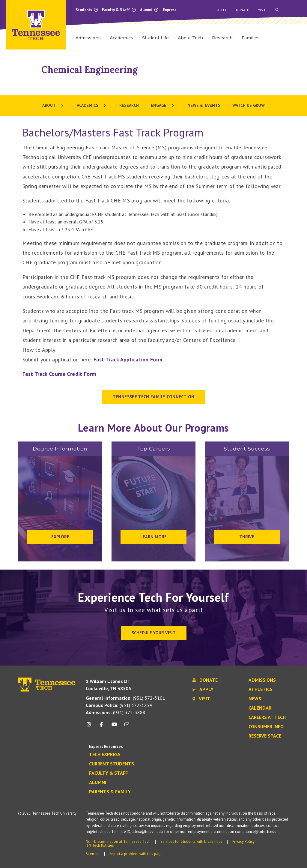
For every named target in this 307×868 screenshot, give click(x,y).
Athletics (261, 690)
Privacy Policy (243, 841)
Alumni (149, 10)
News (255, 699)
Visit (262, 10)
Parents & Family (110, 792)
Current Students (112, 764)
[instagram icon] (90, 727)
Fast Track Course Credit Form (59, 374)
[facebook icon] (101, 727)
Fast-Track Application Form (128, 359)
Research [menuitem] (222, 38)
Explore (60, 537)
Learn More (153, 537)
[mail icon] (127, 727)
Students (87, 10)
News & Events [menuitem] (204, 105)
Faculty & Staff (119, 10)
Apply (222, 10)
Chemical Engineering (89, 70)
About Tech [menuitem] (190, 38)
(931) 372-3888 (116, 712)
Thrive (247, 537)
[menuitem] (54, 106)
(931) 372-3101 (125, 698)
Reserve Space (265, 736)
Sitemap (93, 854)
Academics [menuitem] (121, 38)
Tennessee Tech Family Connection (154, 397)
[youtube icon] (114, 727)
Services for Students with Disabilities (191, 841)
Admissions (262, 680)
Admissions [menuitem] (88, 38)
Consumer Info (266, 727)
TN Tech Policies (100, 845)
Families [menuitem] (251, 38)
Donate (242, 10)
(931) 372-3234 (119, 705)
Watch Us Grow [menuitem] (249, 105)
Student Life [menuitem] (155, 38)
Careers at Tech (267, 717)
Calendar (260, 708)
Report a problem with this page (136, 854)
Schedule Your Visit (154, 633)
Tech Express (105, 755)
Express (170, 10)
